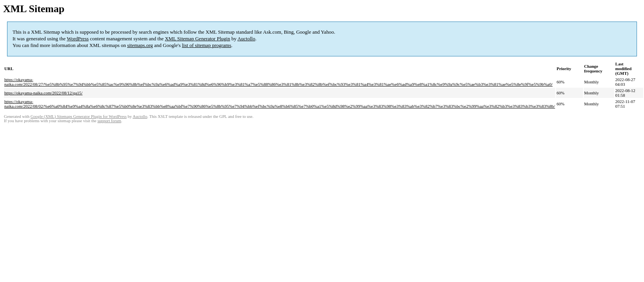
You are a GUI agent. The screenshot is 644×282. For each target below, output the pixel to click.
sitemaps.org (140, 45)
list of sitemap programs (206, 45)
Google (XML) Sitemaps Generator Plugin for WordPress (79, 117)
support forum (109, 121)
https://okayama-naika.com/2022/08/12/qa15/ (43, 93)
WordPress (78, 39)
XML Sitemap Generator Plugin (198, 39)
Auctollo (246, 39)
